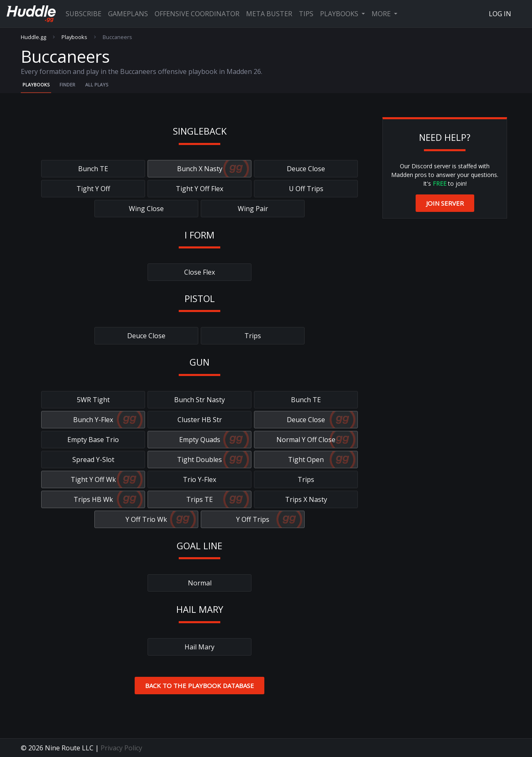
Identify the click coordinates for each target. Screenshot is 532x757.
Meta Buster (269, 14)
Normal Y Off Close (306, 440)
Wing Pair (253, 209)
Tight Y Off (93, 189)
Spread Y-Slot (93, 460)
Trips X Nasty (306, 499)
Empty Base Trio (93, 440)
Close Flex (199, 272)
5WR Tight (93, 400)
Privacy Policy (121, 748)
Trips (253, 336)
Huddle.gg (33, 37)
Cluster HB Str (200, 420)
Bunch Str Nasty (199, 400)
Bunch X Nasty (200, 169)
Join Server (445, 203)
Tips (306, 14)
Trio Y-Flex (199, 479)
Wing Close (146, 209)
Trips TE (199, 499)
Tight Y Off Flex (199, 189)
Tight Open (306, 460)
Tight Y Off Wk (93, 479)
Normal (200, 583)
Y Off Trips (253, 519)
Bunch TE (93, 169)
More (382, 14)
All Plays (97, 85)
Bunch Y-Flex (93, 420)
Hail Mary (199, 647)
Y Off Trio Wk (146, 519)
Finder (67, 85)
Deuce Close (306, 169)
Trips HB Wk (93, 499)
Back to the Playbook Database (199, 686)
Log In (500, 14)
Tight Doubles (199, 460)
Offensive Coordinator (197, 14)
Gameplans (128, 14)
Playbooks (340, 14)
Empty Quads (200, 440)
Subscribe (84, 14)
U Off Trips (306, 189)
